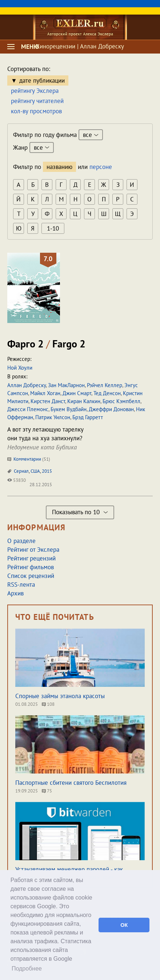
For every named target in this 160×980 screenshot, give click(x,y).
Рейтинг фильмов (31, 567)
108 (48, 704)
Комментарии (29, 459)
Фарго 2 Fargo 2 (46, 344)
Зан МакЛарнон (66, 385)
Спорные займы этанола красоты (60, 696)
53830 (17, 480)
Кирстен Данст (48, 401)
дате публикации (42, 80)
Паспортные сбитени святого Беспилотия (71, 783)
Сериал (21, 471)
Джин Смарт (77, 393)
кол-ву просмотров (36, 111)
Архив (15, 593)
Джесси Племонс (28, 409)
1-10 (53, 228)
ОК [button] (124, 925)
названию (59, 167)
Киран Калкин (84, 401)
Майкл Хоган (45, 393)
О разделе (21, 541)
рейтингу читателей (37, 101)
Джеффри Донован (111, 409)
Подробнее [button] (27, 969)
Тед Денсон (107, 393)
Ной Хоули (20, 368)
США (35, 471)
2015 (47, 471)
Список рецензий (31, 576)
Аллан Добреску (27, 385)
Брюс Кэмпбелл (121, 401)
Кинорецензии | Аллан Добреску (80, 46)
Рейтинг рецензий (31, 558)
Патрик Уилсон (53, 417)
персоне (101, 167)
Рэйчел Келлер (105, 385)
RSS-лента (21, 585)
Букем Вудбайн (69, 409)
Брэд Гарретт (88, 417)
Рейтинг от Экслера (33, 550)
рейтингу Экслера (35, 91)
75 (47, 791)
